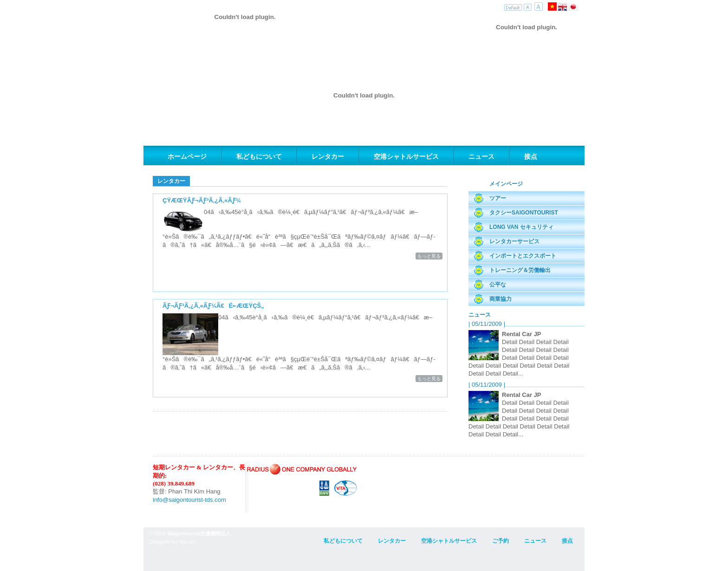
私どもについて (259, 156)
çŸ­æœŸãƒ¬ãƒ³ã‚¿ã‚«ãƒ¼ (202, 200)
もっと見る (429, 256)
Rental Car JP (522, 334)
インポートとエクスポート (523, 256)
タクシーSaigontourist (524, 213)
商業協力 (500, 299)
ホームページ (187, 156)
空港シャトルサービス (406, 156)
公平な (498, 285)
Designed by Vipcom (172, 542)
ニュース (481, 156)
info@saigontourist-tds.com (189, 500)
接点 (531, 156)
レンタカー (328, 156)
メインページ (506, 184)
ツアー (498, 198)
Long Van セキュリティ (521, 227)
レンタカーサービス (514, 241)
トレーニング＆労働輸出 (520, 270)
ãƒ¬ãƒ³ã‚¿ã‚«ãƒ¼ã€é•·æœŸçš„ (213, 306)
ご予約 (500, 541)
